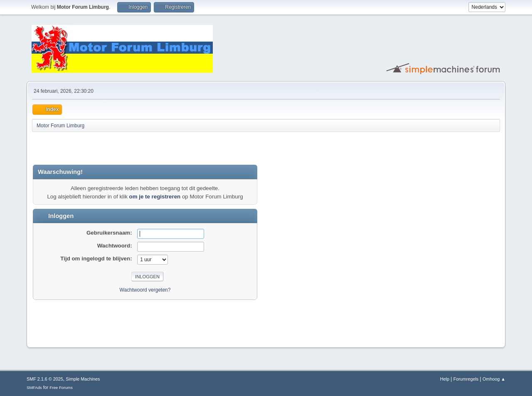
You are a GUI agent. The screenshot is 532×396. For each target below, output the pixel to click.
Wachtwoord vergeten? (145, 290)
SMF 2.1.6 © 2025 (45, 379)
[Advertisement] (130, 148)
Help (445, 379)
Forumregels (466, 379)
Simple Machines (83, 379)
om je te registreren (155, 197)
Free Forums (61, 387)
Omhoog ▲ (494, 379)
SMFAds (34, 387)
